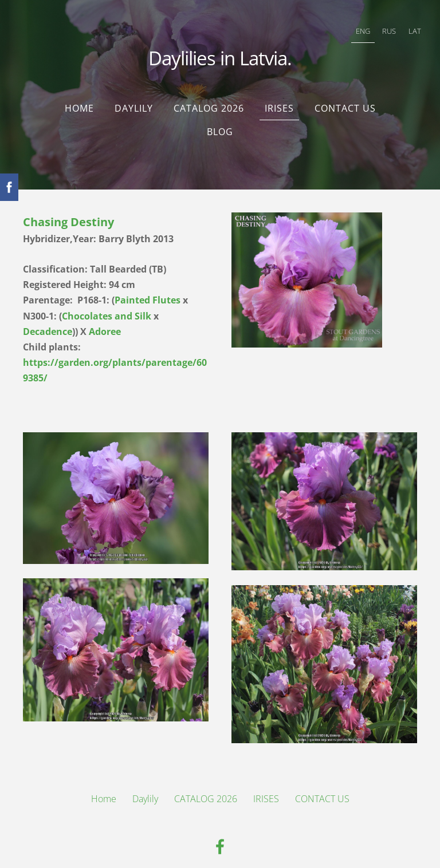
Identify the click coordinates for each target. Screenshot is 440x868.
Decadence (48, 318)
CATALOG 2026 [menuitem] (209, 94)
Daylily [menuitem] (134, 94)
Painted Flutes (148, 286)
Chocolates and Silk (107, 302)
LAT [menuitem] (406, 26)
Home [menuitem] (79, 94)
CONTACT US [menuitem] (345, 94)
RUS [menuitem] (380, 26)
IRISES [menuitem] (279, 94)
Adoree (105, 318)
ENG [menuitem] (354, 26)
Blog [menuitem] (220, 118)
